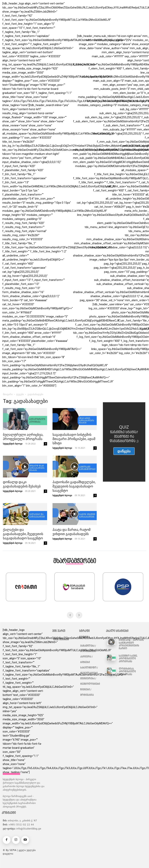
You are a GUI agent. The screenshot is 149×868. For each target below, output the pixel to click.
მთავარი (8, 394)
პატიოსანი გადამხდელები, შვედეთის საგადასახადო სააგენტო (74, 486)
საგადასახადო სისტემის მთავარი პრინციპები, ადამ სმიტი (74, 439)
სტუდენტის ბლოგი (13, 444)
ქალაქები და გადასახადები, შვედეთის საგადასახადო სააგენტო (23, 534)
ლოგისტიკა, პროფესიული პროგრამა (127, 672)
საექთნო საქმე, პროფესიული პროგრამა (128, 659)
